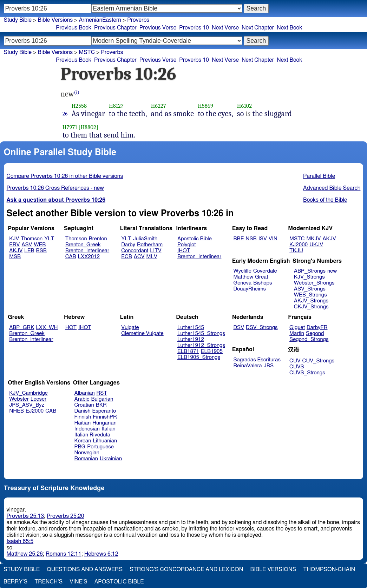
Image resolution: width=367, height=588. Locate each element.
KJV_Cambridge (28, 393)
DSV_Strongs (262, 328)
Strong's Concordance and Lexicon (186, 569)
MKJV (313, 239)
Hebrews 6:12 (101, 554)
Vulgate (130, 328)
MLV (152, 257)
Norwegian (87, 453)
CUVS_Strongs (307, 373)
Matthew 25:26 (25, 554)
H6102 (244, 106)
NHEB (17, 411)
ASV (27, 245)
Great (261, 277)
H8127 (116, 106)
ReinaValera (248, 366)
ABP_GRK (22, 328)
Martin (297, 333)
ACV (139, 257)
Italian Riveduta (92, 435)
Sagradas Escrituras (257, 360)
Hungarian (104, 423)
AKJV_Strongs (311, 301)
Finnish (83, 417)
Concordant (135, 251)
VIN (273, 239)
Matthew (244, 277)
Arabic (82, 399)
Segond (315, 333)
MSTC (297, 239)
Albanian (85, 393)
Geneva (243, 283)
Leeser (38, 399)
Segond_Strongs (309, 339)
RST (102, 393)
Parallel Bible (319, 176)
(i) (77, 92)
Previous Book (74, 28)
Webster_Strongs (314, 283)
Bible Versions (55, 20)
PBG (80, 447)
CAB (71, 257)
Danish (83, 411)
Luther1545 (191, 328)
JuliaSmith (145, 239)
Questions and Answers (85, 569)
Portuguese (100, 447)
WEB (40, 245)
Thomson (32, 239)
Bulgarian (102, 399)
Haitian (83, 423)
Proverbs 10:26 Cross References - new (55, 188)
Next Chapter (258, 28)
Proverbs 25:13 (25, 516)
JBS (269, 366)
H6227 (159, 106)
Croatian (84, 405)
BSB (41, 251)
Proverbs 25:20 (65, 516)
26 (65, 114)
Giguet (297, 328)
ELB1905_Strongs (199, 357)
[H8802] (88, 127)
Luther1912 (191, 339)
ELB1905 (212, 351)
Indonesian (87, 429)
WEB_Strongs (310, 295)
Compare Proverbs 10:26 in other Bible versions (65, 176)
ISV (263, 239)
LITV (156, 251)
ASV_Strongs (310, 289)
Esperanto (104, 411)
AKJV (16, 251)
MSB (15, 257)
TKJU (296, 251)
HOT (71, 328)
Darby (128, 245)
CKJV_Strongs (311, 307)
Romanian (86, 459)
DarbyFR (317, 328)
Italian (109, 429)
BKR (101, 405)
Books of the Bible (325, 200)
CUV (295, 361)
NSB (251, 239)
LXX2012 (89, 257)
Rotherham (150, 245)
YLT (49, 239)
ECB (126, 257)
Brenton (98, 239)
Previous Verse (158, 28)
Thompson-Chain (329, 569)
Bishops (263, 283)
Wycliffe (243, 271)
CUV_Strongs (318, 361)
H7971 (70, 127)
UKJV (316, 245)
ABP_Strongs (310, 271)
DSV (239, 328)
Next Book (289, 28)
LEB (29, 251)
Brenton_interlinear (87, 251)
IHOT (184, 251)
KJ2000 (299, 245)
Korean (83, 441)
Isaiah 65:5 (20, 541)
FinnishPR (105, 417)
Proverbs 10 (194, 28)
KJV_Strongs (309, 277)
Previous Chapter (115, 28)
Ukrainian (111, 459)
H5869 (205, 106)
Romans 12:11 (64, 554)
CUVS (297, 367)
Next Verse (225, 28)
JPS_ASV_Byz (27, 405)
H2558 (79, 106)
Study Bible (18, 20)
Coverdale (265, 271)
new (332, 271)
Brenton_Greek (83, 245)
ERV (14, 245)
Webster (19, 399)
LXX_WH (47, 328)
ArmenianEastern (100, 20)
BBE (239, 239)
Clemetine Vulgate (142, 333)
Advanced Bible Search (332, 188)
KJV (14, 239)
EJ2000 (35, 411)
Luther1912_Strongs (201, 345)
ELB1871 (188, 351)
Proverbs (138, 20)
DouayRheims (250, 289)
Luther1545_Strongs (201, 333)
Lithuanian (105, 441)
